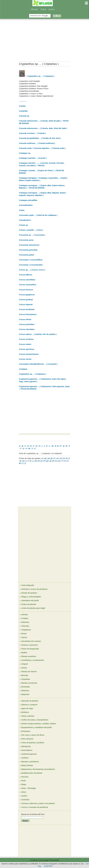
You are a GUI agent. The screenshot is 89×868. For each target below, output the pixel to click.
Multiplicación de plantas (32, 773)
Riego (24, 784)
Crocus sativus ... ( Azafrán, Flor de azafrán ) (38, 334)
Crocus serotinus (26, 339)
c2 (58, 458)
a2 (45, 458)
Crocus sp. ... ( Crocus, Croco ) (32, 270)
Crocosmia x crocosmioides (31, 265)
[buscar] (40, 16)
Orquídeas (26, 679)
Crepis (22, 210)
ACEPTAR (48, 866)
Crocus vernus (25, 359)
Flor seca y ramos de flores (33, 735)
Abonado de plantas (30, 701)
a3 (49, 458)
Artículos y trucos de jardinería (34, 589)
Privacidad (55, 860)
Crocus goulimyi (26, 300)
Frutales (25, 618)
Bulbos (24, 653)
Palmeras (25, 622)
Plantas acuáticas (29, 656)
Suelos (24, 796)
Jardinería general (29, 754)
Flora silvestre (27, 739)
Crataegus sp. (25, 153)
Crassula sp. (24, 116)
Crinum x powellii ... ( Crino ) (31, 230)
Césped (25, 664)
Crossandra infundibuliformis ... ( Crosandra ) (38, 364)
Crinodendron (25, 220)
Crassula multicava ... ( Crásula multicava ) (37, 143)
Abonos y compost (29, 705)
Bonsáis (25, 675)
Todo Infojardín (28, 585)
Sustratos (25, 800)
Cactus (24, 637)
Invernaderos (27, 750)
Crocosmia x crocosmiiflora (31, 260)
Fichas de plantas (29, 604)
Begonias (25, 694)
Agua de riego (27, 708)
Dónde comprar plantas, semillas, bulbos (39, 724)
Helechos (25, 691)
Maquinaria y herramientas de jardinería (38, 769)
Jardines (25, 758)
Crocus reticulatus (27, 329)
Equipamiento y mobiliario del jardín (37, 727)
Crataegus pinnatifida (28, 200)
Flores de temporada (30, 649)
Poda (23, 781)
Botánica (25, 712)
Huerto (24, 668)
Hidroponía (26, 746)
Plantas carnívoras (29, 683)
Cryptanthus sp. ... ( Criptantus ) (37, 76)
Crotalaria (23, 369)
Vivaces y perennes (30, 645)
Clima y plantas (28, 716)
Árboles (25, 615)
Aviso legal (44, 860)
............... (23, 101)
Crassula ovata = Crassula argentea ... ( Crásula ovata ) (42, 148)
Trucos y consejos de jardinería (35, 807)
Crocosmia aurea (26, 240)
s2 (59, 461)
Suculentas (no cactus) (31, 641)
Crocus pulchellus (27, 324)
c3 (61, 458)
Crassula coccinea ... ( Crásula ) (32, 133)
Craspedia (23, 111)
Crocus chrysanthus (28, 285)
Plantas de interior (29, 672)
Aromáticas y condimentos (33, 660)
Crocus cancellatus (27, 280)
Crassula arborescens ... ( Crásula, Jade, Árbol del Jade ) (43, 128)
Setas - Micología (29, 788)
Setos (24, 792)
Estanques (26, 731)
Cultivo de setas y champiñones (35, 720)
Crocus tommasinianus (29, 354)
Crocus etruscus (26, 290)
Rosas (24, 634)
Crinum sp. (24, 225)
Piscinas (25, 777)
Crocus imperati (26, 304)
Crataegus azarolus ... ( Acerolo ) (33, 158)
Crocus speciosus (27, 349)
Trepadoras (26, 630)
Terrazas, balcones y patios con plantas (38, 803)
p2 (47, 461)
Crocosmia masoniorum (29, 245)
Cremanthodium (26, 205)
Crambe (22, 106)
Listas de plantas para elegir (33, 608)
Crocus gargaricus (27, 295)
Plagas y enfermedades (31, 597)
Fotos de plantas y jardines (33, 743)
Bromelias (26, 687)
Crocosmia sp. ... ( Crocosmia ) (32, 235)
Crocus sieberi (25, 344)
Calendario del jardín (30, 600)
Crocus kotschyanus (28, 314)
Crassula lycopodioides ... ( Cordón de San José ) (40, 138)
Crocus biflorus (26, 275)
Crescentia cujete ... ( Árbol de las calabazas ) (38, 215)
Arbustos (25, 626)
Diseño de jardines (29, 593)
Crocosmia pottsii (27, 255)
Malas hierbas (27, 765)
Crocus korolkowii (27, 309)
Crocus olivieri (25, 319)
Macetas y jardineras (30, 762)
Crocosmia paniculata (28, 250)
